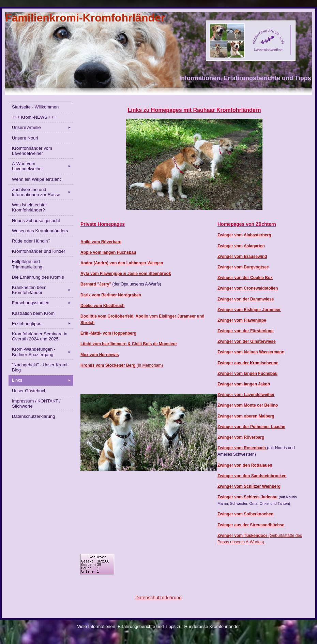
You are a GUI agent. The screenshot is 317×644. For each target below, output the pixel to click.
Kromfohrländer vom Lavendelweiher (32, 151)
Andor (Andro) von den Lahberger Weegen (122, 263)
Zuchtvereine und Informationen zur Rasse (43, 192)
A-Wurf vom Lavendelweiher (43, 166)
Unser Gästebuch (29, 391)
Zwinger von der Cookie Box (245, 278)
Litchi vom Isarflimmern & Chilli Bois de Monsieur (129, 344)
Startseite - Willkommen (35, 107)
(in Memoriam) (150, 365)
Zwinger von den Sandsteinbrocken (252, 476)
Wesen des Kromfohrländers (40, 231)
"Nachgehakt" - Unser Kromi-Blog (40, 367)
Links (43, 380)
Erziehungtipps (43, 323)
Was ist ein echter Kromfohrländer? (29, 207)
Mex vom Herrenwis (100, 355)
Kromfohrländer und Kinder (39, 251)
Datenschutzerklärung (33, 416)
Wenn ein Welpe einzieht (36, 179)
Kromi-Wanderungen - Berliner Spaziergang (43, 352)
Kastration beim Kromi (34, 313)
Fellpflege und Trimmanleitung (27, 264)
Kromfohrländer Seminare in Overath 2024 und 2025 (40, 336)
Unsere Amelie (43, 128)
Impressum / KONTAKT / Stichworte (36, 404)
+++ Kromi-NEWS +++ (34, 117)
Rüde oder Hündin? (31, 241)
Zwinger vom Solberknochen (245, 514)
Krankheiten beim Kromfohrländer (43, 290)
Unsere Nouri (25, 138)
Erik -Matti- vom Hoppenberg (108, 333)
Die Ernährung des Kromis (38, 277)
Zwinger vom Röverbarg (241, 437)
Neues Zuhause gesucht (36, 221)
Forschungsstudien (43, 303)
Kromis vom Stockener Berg (109, 365)
